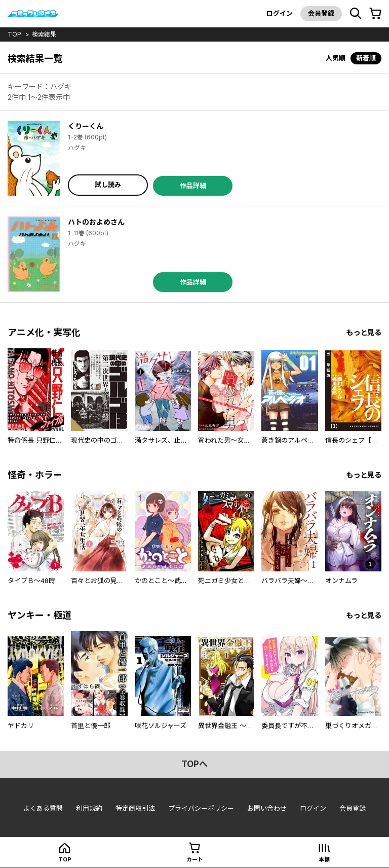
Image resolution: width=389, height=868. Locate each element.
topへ (194, 764)
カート (195, 859)
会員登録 (321, 13)
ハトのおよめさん (96, 222)
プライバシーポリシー (201, 808)
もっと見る (364, 332)
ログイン (280, 13)
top (14, 34)
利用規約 (89, 808)
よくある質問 (43, 808)
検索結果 (44, 34)
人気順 (336, 58)
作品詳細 (193, 186)
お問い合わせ (267, 808)
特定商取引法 (135, 808)
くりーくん (86, 126)
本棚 (324, 859)
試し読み (108, 185)
